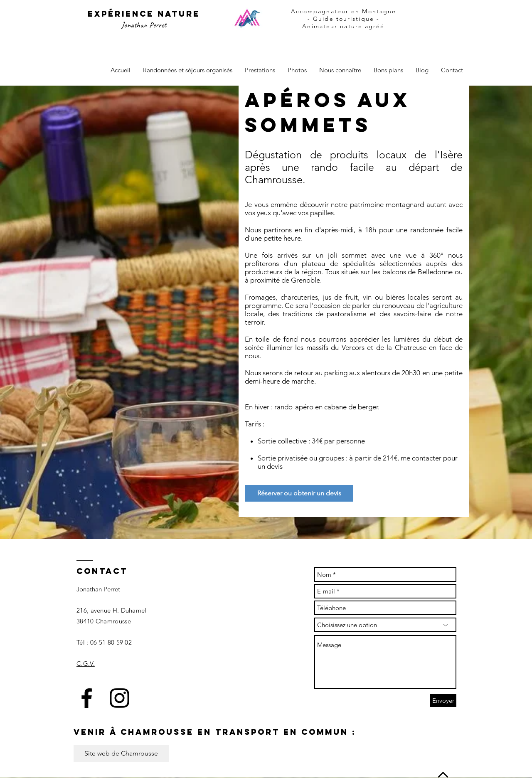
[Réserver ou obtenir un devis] (299, 493)
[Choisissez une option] (385, 625)
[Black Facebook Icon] (87, 698)
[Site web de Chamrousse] (121, 753)
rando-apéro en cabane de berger (326, 407)
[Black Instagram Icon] (119, 698)
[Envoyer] (443, 700)
